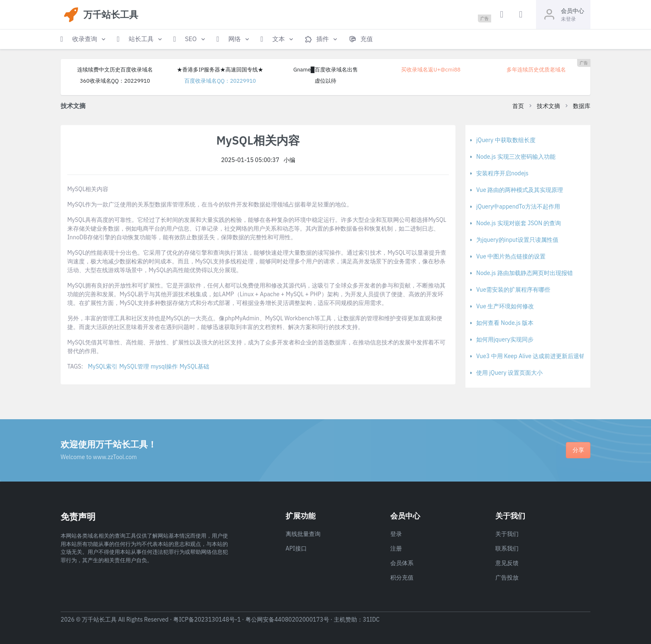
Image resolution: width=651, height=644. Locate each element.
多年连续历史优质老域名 (536, 70)
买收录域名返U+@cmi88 (431, 70)
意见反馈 (507, 563)
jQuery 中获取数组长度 (506, 140)
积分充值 (402, 578)
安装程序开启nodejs (502, 173)
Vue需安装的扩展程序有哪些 (513, 290)
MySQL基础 (194, 366)
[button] (84, 39)
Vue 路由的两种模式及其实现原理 (520, 190)
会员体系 (402, 563)
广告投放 (507, 578)
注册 (396, 548)
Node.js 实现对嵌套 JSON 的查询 (519, 223)
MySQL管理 (134, 366)
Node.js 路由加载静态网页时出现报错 (525, 273)
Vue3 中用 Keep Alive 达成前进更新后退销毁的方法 (542, 356)
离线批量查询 (303, 534)
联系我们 (507, 548)
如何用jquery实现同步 (505, 339)
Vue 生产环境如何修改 (505, 306)
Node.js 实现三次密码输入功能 (516, 157)
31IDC (371, 619)
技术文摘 (548, 106)
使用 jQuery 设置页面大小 (509, 373)
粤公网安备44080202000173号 (287, 619)
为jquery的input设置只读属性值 (517, 240)
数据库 (582, 106)
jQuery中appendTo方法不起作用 (518, 206)
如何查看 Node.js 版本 (505, 323)
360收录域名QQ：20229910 (115, 81)
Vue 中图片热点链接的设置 (511, 256)
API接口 (296, 548)
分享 (578, 450)
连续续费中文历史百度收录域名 (115, 70)
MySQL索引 (103, 366)
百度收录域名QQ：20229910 (220, 81)
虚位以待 (325, 81)
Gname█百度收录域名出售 (325, 70)
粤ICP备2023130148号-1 (207, 619)
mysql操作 (164, 366)
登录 (396, 534)
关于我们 (507, 534)
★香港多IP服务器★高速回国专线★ (220, 70)
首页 (518, 106)
